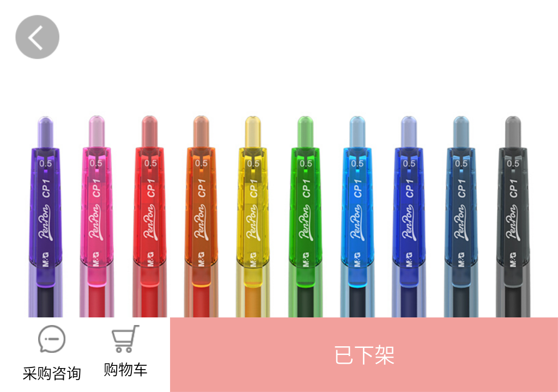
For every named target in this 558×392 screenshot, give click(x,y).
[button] (364, 355)
